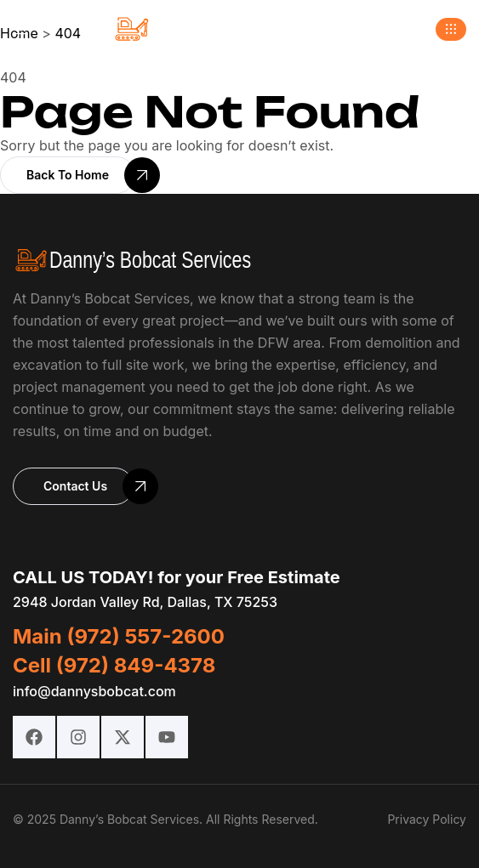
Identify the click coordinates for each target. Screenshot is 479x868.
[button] (451, 29)
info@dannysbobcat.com (94, 691)
